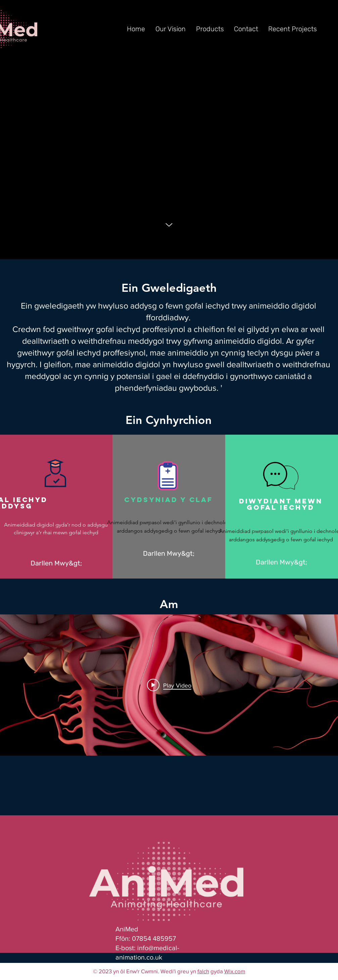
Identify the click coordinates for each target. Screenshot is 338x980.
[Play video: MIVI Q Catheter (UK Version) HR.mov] (169, 685)
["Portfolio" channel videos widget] (169, 685)
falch (203, 971)
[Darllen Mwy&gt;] (56, 563)
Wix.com (235, 971)
